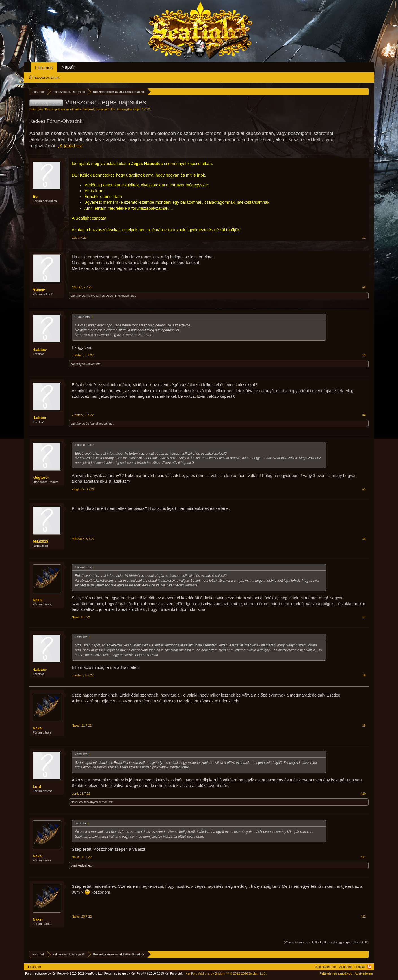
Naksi (94, 424)
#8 (364, 675)
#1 (364, 238)
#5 (364, 489)
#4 (364, 415)
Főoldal (360, 967)
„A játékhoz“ (71, 146)
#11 (363, 857)
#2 (364, 287)
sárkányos (78, 296)
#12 (363, 917)
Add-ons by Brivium (226, 973)
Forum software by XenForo (64, 973)
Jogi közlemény (326, 967)
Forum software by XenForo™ (144, 973)
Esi (113, 109)
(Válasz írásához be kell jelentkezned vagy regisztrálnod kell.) (326, 942)
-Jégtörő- (41, 477)
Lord (37, 787)
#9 (364, 725)
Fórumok (44, 68)
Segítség (346, 967)
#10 (363, 794)
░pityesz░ (94, 296)
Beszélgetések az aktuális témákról (69, 109)
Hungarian (34, 967)
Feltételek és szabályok (336, 973)
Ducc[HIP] (113, 296)
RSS (369, 967)
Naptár (68, 67)
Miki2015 (40, 541)
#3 (364, 355)
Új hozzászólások (44, 78)
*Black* (39, 290)
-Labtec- (40, 350)
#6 (364, 539)
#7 (364, 617)
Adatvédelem (364, 973)
